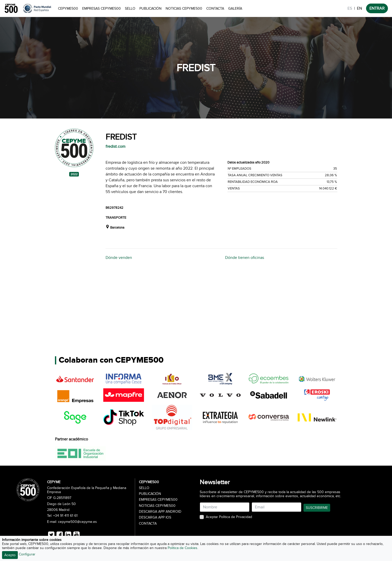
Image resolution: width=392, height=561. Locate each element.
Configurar (27, 554)
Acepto (10, 555)
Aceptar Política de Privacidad (229, 517)
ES (350, 8)
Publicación (150, 9)
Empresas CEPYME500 (101, 9)
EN (359, 8)
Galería (235, 9)
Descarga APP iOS (155, 518)
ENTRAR (377, 8)
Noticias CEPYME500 (184, 9)
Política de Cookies (183, 548)
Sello (130, 9)
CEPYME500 (68, 9)
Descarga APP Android (160, 512)
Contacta (215, 9)
